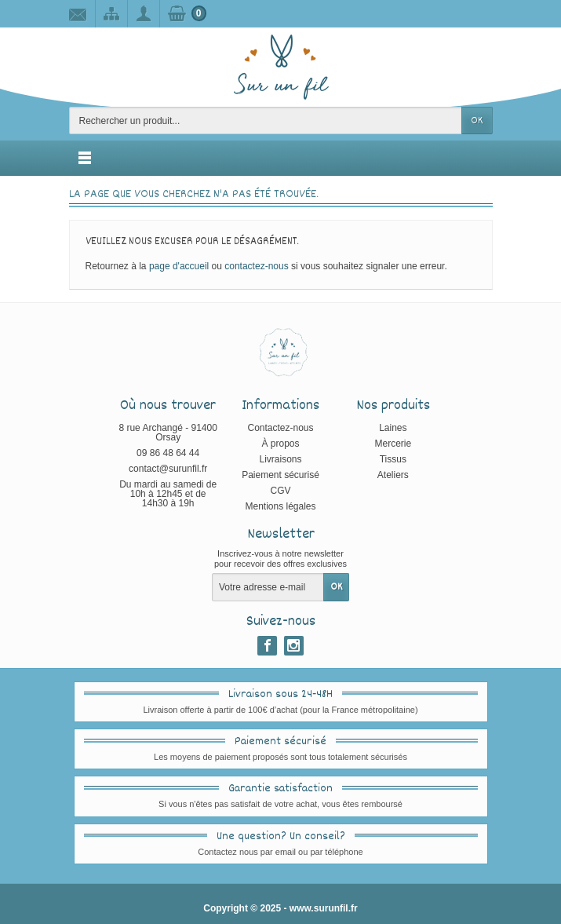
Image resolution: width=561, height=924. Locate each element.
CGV (280, 491)
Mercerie (393, 444)
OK (477, 121)
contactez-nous (256, 266)
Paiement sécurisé (280, 475)
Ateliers (393, 475)
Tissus (393, 459)
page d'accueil (179, 266)
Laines (393, 428)
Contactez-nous (280, 428)
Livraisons (280, 459)
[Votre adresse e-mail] (268, 587)
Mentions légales (280, 506)
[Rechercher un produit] (266, 121)
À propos (280, 444)
